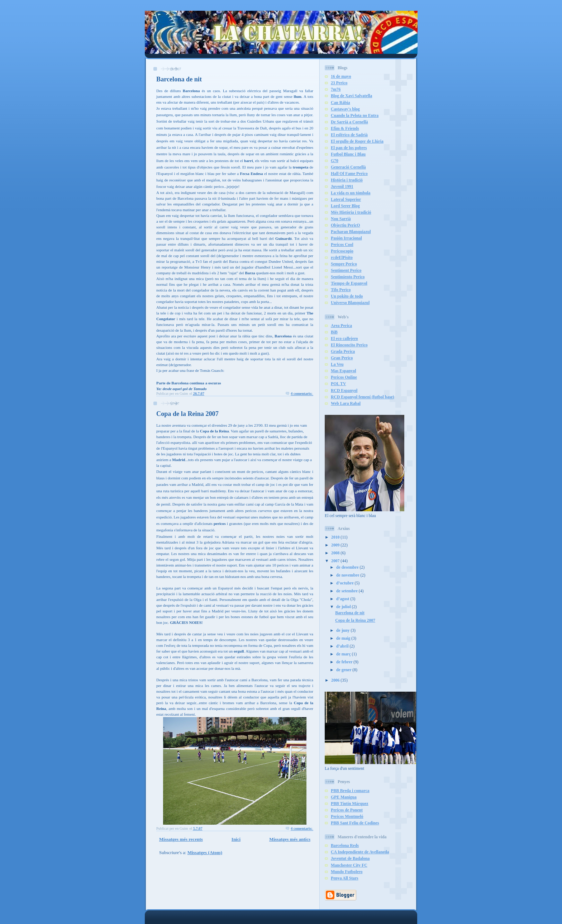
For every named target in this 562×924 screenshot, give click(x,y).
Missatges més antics (290, 839)
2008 (336, 553)
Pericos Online (344, 377)
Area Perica (341, 326)
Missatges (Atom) (205, 852)
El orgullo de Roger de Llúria (357, 141)
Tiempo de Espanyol (349, 283)
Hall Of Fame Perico (349, 174)
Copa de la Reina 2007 (187, 414)
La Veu (337, 364)
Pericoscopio (342, 251)
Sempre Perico (344, 264)
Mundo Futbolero (347, 872)
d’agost (343, 599)
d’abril (343, 646)
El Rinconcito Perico (349, 345)
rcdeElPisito (342, 258)
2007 (336, 561)
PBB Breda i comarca (350, 791)
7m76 (336, 89)
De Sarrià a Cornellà (349, 122)
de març (344, 654)
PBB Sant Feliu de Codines (355, 823)
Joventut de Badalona (350, 859)
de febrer (345, 662)
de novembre (348, 575)
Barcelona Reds (345, 846)
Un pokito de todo (347, 296)
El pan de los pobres (349, 148)
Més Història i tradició (351, 212)
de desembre (348, 567)
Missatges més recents (181, 839)
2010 (336, 537)
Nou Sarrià (341, 219)
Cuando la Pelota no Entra (355, 116)
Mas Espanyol (343, 371)
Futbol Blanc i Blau (348, 154)
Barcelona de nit (179, 79)
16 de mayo (341, 77)
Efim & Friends (345, 129)
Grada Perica (343, 352)
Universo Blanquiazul (350, 303)
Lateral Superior (346, 200)
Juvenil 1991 (342, 187)
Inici (236, 839)
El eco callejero (344, 339)
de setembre (347, 591)
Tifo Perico (341, 290)
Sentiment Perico (346, 271)
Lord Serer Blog (345, 206)
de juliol (344, 607)
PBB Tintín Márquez (350, 804)
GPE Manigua (344, 797)
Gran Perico (342, 358)
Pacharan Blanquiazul (351, 232)
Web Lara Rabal (346, 404)
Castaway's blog (345, 109)
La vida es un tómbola (351, 193)
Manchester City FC (349, 865)
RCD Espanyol (344, 391)
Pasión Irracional (346, 238)
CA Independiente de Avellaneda (360, 852)
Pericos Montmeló (347, 817)
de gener (344, 670)
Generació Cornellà (348, 167)
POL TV (338, 384)
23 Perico (339, 83)
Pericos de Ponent (347, 810)
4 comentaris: (302, 394)
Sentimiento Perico (348, 277)
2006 (336, 680)
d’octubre (345, 583)
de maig (344, 638)
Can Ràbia (340, 103)
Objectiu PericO (345, 225)
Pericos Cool (342, 245)
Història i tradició (347, 180)
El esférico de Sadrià (349, 135)
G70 (335, 161)
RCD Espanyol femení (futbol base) (363, 397)
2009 (336, 545)
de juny (343, 631)
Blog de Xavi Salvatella (351, 96)
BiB (334, 332)
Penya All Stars (345, 878)
